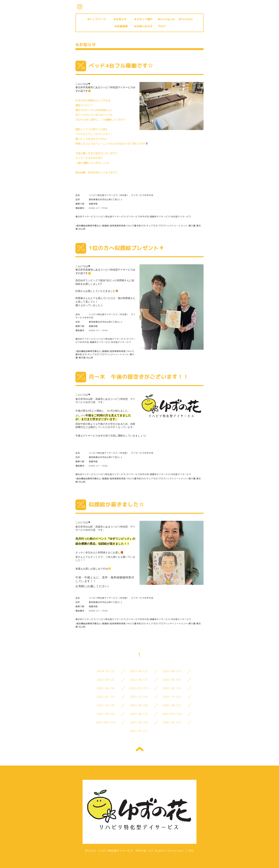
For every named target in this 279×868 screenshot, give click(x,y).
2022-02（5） (173, 688)
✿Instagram (166, 19)
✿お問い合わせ (145, 26)
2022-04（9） (106, 688)
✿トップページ (98, 19)
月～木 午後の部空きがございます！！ (139, 377)
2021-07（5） (106, 714)
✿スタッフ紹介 (145, 19)
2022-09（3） (140, 671)
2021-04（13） (106, 722)
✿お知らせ (123, 19)
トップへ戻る (140, 749)
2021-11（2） (173, 697)
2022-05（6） (173, 680)
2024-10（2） (106, 671)
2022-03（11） (139, 688)
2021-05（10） (173, 714)
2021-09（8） (140, 705)
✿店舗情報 (123, 26)
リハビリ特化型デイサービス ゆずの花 (122, 851)
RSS (191, 851)
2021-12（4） (140, 697)
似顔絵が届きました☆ (117, 504)
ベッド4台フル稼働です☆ (121, 66)
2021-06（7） (140, 714)
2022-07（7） (106, 680)
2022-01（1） (106, 697)
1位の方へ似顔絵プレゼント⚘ (126, 248)
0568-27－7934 (98, 208)
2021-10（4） (106, 705)
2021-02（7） (173, 722)
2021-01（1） (140, 731)
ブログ (162, 26)
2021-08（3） (173, 705)
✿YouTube (186, 19)
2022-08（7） (173, 671)
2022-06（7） (140, 680)
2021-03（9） (140, 722)
